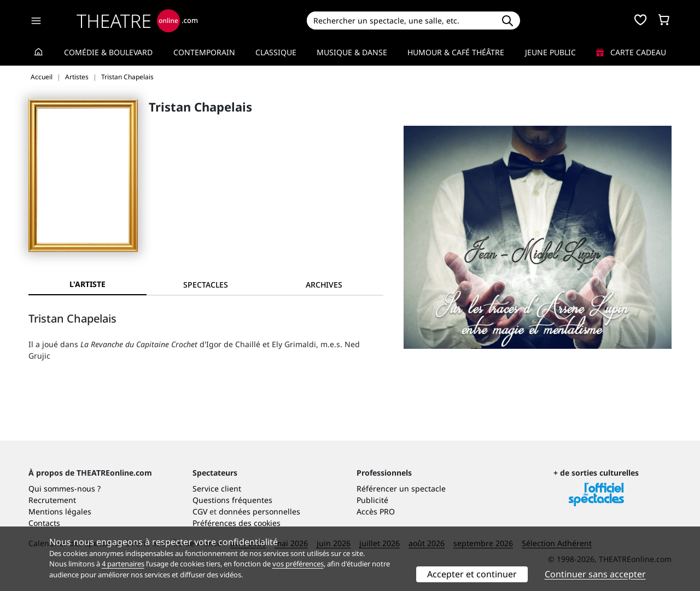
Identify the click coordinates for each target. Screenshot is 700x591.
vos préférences (298, 564)
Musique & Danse (352, 52)
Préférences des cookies (237, 523)
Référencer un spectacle (401, 488)
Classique (276, 52)
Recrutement (52, 500)
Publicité (372, 500)
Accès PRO (376, 511)
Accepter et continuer (472, 574)
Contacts (44, 523)
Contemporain (204, 52)
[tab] (206, 285)
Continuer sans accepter (595, 574)
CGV (200, 511)
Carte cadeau (631, 52)
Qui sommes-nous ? (65, 488)
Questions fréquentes (232, 500)
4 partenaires (123, 564)
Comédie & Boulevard (108, 52)
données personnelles (259, 511)
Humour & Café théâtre (456, 52)
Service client (217, 488)
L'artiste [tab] (87, 284)
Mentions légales (60, 511)
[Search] (401, 21)
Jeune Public (550, 52)
